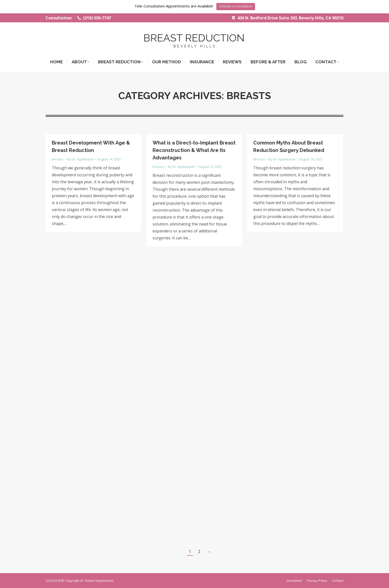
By (81, 159)
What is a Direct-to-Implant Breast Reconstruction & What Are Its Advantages (194, 150)
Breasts (58, 159)
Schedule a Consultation (236, 6)
